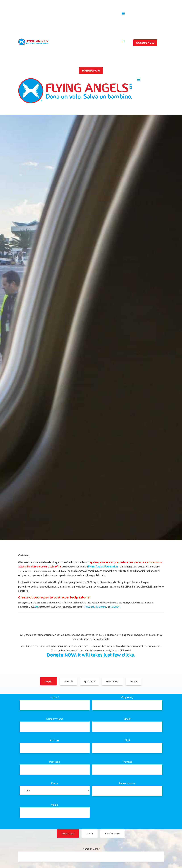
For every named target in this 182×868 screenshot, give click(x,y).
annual (134, 681)
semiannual (112, 681)
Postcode (55, 762)
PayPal (90, 833)
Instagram (101, 607)
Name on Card (91, 849)
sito (36, 607)
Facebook (90, 607)
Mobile (55, 805)
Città (127, 740)
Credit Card (68, 833)
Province (127, 762)
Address (55, 740)
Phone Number (127, 783)
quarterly (90, 681)
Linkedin (115, 607)
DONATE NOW (145, 43)
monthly (68, 681)
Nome (55, 697)
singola (49, 681)
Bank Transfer (113, 833)
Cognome (127, 697)
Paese (55, 783)
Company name (55, 719)
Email (127, 719)
